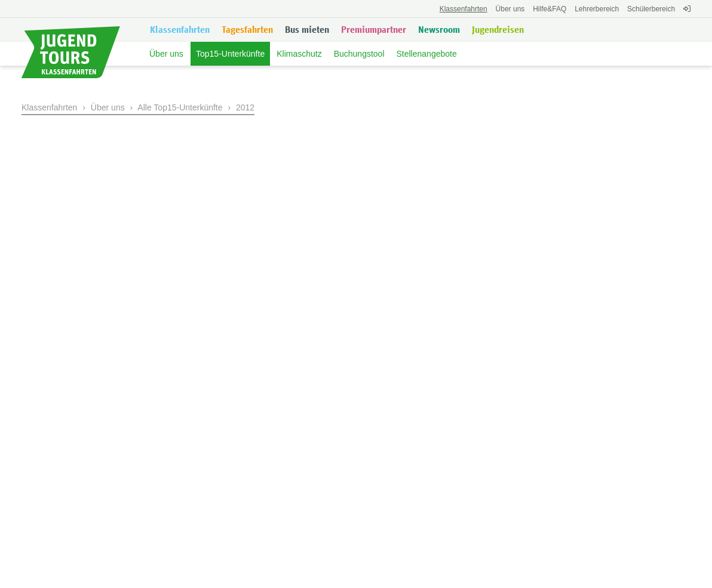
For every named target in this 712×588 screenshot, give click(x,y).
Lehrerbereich (597, 9)
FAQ (550, 9)
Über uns (510, 9)
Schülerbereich (651, 9)
